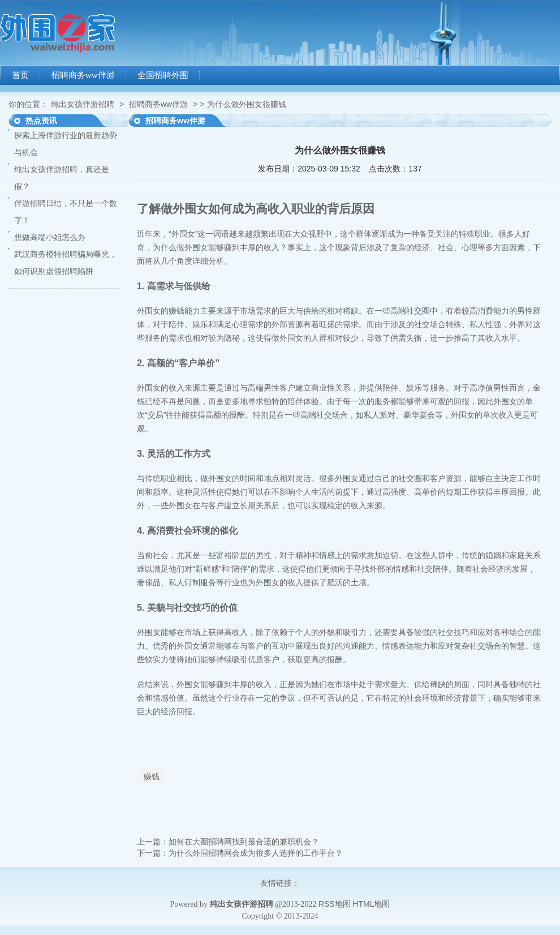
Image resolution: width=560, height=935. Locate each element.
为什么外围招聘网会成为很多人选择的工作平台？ (256, 853)
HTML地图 (371, 904)
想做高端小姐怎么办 (50, 237)
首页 (20, 75)
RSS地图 (335, 904)
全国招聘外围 (163, 75)
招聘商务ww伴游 (83, 75)
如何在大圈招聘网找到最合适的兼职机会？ (244, 842)
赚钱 (152, 777)
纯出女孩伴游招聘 (83, 104)
